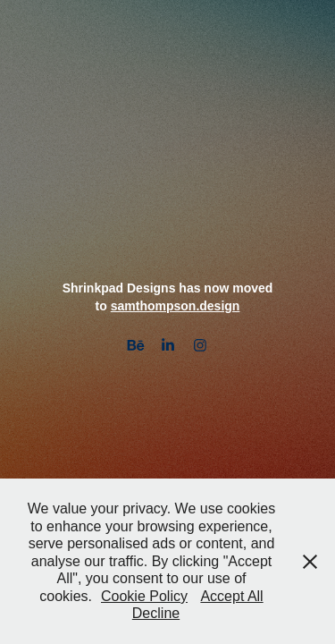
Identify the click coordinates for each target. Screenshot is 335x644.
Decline (156, 613)
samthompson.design (176, 306)
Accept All (231, 596)
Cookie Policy (144, 596)
